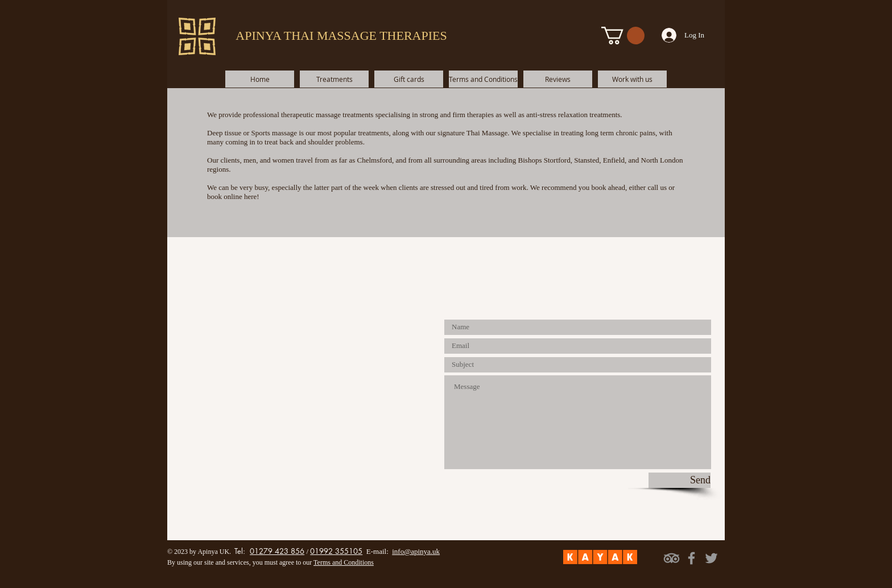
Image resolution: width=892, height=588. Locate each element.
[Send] (680, 480)
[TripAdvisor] (672, 558)
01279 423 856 (277, 551)
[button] (623, 36)
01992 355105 (336, 551)
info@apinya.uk (416, 551)
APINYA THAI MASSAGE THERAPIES (341, 36)
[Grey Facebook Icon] (691, 558)
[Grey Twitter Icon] (711, 558)
